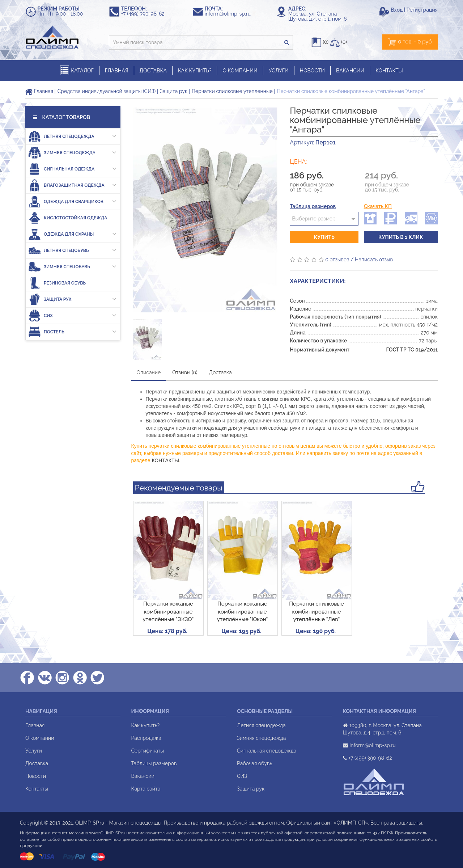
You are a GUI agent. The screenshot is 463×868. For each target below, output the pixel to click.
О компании (40, 738)
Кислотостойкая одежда (68, 218)
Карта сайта (146, 789)
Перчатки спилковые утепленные (232, 91)
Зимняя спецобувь (72, 267)
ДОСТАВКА (153, 71)
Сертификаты (148, 751)
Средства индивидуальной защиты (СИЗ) (107, 91)
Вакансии (143, 776)
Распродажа (146, 738)
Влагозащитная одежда (72, 185)
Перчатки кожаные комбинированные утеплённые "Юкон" (243, 612)
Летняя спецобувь (72, 250)
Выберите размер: (314, 219)
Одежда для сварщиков (72, 201)
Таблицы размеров (154, 763)
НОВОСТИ (312, 71)
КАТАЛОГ (77, 70)
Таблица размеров (313, 206)
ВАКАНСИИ (350, 71)
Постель (72, 332)
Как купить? (146, 725)
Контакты (37, 789)
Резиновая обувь (57, 283)
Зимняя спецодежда (72, 153)
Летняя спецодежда (72, 136)
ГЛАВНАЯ (117, 71)
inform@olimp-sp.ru (231, 14)
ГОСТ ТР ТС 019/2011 (412, 350)
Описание (149, 372)
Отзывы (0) (185, 372)
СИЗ (72, 315)
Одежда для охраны (72, 234)
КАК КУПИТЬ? (195, 71)
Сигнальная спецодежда (267, 751)
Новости (36, 776)
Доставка (220, 372)
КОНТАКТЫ (389, 71)
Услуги (34, 751)
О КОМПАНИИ (240, 71)
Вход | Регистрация (414, 10)
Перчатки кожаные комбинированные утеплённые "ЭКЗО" (168, 612)
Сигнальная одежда (72, 169)
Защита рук (174, 91)
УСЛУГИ (279, 71)
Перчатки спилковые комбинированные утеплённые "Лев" (316, 612)
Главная (39, 91)
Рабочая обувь (254, 763)
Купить (324, 237)
